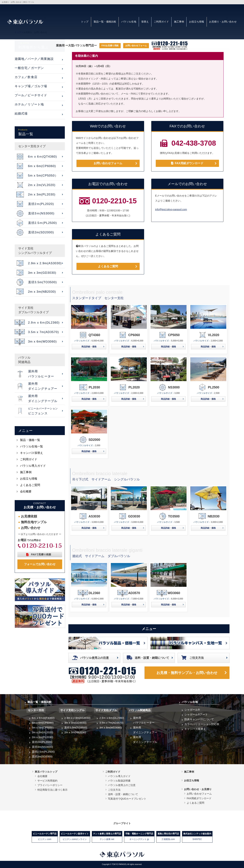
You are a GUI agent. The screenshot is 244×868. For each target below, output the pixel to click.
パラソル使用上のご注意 (122, 785)
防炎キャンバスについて (199, 719)
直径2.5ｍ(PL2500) (43, 752)
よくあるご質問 (108, 266)
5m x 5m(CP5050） (44, 727)
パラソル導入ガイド (33, 466)
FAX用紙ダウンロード (187, 163)
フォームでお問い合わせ (40, 564)
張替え (145, 22)
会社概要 (26, 491)
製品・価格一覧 (30, 440)
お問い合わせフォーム (136, 46)
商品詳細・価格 (89, 347)
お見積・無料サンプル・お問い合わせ (187, 673)
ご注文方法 (197, 658)
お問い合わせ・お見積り (198, 789)
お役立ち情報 (197, 22)
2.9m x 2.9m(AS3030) (77, 718)
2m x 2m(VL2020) (43, 732)
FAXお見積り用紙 (110, 46)
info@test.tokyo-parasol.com (171, 209)
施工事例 (179, 22)
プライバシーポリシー (50, 785)
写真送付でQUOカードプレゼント (127, 799)
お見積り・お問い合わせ (223, 22)
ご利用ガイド (161, 22)
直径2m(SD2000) (42, 756)
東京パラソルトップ (46, 772)
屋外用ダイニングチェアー (145, 730)
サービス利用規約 (47, 781)
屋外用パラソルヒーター (144, 720)
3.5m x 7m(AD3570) (111, 723)
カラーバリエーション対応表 (202, 724)
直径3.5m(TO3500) (76, 727)
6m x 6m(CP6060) (43, 723)
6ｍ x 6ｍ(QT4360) (43, 718)
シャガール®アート (196, 714)
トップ (85, 22)
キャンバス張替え (32, 453)
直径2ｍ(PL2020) (42, 742)
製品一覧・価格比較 (105, 22)
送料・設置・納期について (152, 658)
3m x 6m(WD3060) (111, 727)
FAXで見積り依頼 (41, 554)
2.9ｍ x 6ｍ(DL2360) (112, 718)
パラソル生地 (129, 22)
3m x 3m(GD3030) (75, 723)
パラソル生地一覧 (32, 446)
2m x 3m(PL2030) (43, 737)
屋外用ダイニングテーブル (145, 740)
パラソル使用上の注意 (95, 658)
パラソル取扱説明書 (119, 781)
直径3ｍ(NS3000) (42, 747)
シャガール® (192, 710)
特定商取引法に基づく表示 (52, 790)
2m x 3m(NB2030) (75, 732)
